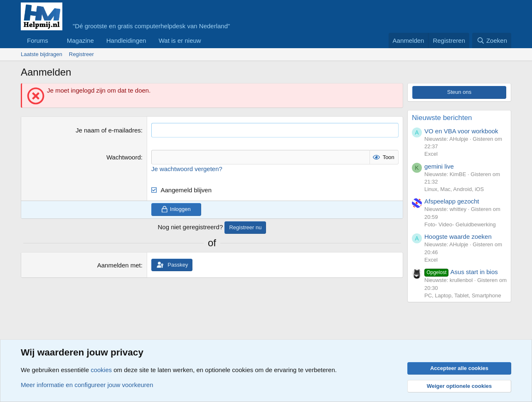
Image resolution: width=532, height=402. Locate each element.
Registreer (81, 54)
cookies (101, 370)
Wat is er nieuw (180, 40)
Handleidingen (126, 40)
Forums (38, 40)
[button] (55, 40)
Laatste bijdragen (42, 54)
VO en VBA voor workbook (461, 131)
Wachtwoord (124, 157)
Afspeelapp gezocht (452, 201)
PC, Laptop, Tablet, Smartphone (463, 295)
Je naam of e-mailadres (108, 130)
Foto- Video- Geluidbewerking (460, 224)
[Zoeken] (492, 40)
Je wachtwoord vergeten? (187, 169)
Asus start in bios (461, 272)
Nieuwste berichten (442, 118)
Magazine (80, 40)
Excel (431, 154)
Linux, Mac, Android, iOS (454, 189)
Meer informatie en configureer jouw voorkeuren (87, 385)
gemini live (439, 166)
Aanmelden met (119, 265)
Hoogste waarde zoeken (458, 237)
